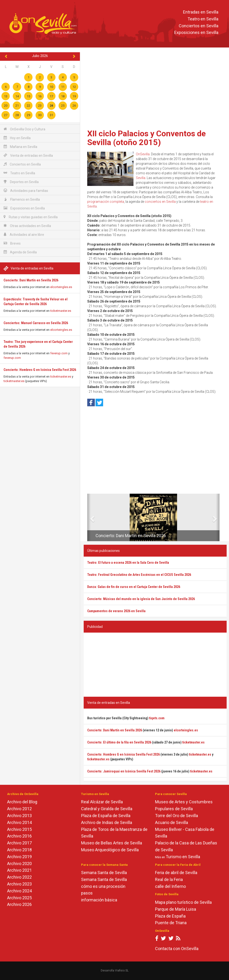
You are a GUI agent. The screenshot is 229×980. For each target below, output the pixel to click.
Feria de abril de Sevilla (176, 873)
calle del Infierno (170, 886)
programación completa (106, 202)
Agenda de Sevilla (20, 252)
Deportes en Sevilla (21, 182)
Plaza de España (170, 916)
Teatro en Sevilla (203, 19)
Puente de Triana (171, 923)
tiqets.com (157, 718)
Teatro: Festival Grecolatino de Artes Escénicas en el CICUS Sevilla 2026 (139, 575)
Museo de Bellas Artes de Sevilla (112, 843)
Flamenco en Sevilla (22, 199)
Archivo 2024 (19, 891)
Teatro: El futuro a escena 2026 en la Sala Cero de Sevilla (128, 563)
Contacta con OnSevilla (177, 949)
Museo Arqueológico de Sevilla (110, 850)
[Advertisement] (155, 89)
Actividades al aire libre (24, 234)
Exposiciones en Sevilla (196, 33)
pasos (87, 893)
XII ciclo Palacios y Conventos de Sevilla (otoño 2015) (147, 138)
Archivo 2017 (19, 843)
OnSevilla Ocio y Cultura (24, 129)
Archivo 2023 (19, 884)
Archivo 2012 (19, 809)
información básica (99, 900)
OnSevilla (143, 154)
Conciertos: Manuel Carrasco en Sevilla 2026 (36, 323)
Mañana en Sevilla (20, 147)
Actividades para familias (26, 191)
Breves (12, 243)
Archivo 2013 (19, 816)
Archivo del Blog (22, 802)
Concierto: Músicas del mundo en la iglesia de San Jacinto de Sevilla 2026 (141, 599)
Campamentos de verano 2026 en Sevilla (116, 611)
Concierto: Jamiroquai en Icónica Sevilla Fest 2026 (124, 771)
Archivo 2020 (19, 864)
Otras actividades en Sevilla (27, 226)
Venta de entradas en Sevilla (28, 155)
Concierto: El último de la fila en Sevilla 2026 (119, 742)
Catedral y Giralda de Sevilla (107, 809)
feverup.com (59, 353)
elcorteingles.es (61, 287)
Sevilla (141, 178)
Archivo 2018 (19, 850)
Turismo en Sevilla (183, 857)
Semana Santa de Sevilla (104, 873)
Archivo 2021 (19, 870)
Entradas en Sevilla (201, 12)
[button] (89, 517)
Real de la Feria (169, 879)
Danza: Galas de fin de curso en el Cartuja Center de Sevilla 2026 (134, 587)
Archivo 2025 (19, 898)
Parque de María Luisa (176, 909)
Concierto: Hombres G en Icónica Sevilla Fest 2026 (40, 370)
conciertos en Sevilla (160, 202)
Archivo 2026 (19, 904)
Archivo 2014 (19, 822)
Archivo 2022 (19, 877)
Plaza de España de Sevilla (106, 816)
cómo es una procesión (103, 886)
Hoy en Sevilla (17, 138)
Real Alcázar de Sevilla (102, 802)
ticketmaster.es (61, 311)
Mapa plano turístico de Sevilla (183, 902)
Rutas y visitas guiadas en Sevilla (31, 217)
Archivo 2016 (19, 836)
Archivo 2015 (19, 829)
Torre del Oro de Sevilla (176, 816)
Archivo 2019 (19, 857)
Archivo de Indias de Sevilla (107, 822)
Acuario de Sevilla (172, 822)
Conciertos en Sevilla (199, 26)
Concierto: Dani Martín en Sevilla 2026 (31, 280)
